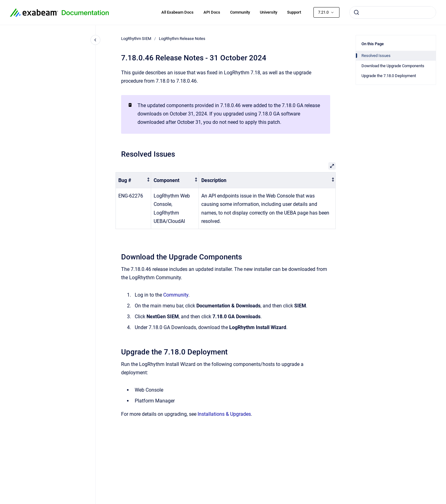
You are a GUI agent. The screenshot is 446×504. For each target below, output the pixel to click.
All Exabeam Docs (177, 12)
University (269, 12)
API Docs (212, 12)
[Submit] (356, 12)
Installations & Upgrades (224, 414)
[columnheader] (133, 180)
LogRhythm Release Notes (182, 39)
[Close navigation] (95, 40)
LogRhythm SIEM (136, 39)
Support (294, 12)
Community (240, 12)
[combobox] (393, 12)
